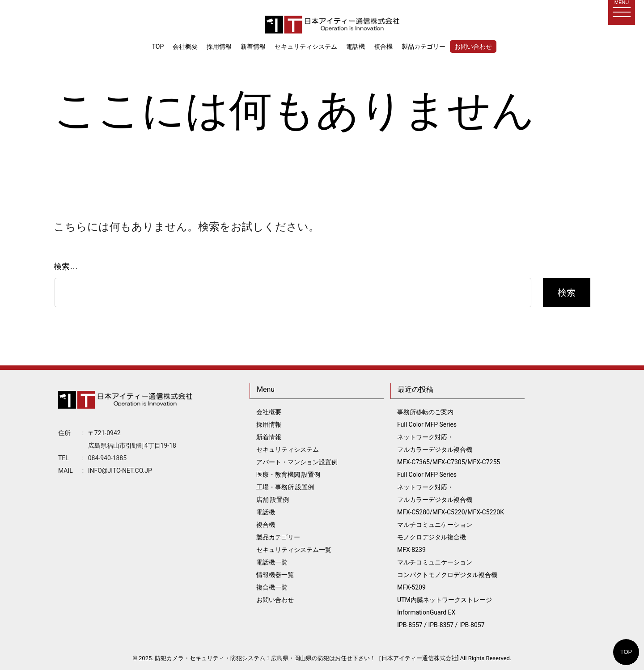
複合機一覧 (272, 587)
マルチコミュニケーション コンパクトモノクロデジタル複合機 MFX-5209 (447, 575)
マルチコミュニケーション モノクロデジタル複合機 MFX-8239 (435, 537)
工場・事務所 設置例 (285, 487)
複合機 (383, 47)
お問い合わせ (473, 47)
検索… (66, 267)
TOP (626, 652)
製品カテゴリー (424, 47)
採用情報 (219, 47)
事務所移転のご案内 (425, 412)
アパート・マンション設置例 (297, 462)
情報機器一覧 (275, 575)
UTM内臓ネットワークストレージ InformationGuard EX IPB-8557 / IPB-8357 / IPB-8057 (445, 612)
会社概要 (185, 47)
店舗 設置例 (273, 500)
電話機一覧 (272, 562)
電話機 (356, 47)
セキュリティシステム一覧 (294, 550)
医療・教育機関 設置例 (288, 475)
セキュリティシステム (306, 47)
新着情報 (253, 47)
